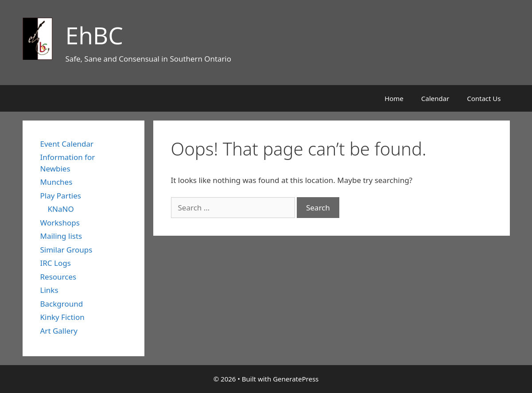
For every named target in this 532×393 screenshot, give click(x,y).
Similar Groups (66, 250)
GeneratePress (296, 379)
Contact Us (484, 98)
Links (49, 290)
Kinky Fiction (62, 317)
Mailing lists (61, 236)
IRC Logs (56, 263)
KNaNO (61, 209)
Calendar (435, 98)
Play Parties (61, 196)
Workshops (60, 223)
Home (394, 98)
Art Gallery (59, 331)
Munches (56, 182)
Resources (58, 277)
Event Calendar (67, 144)
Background (62, 304)
